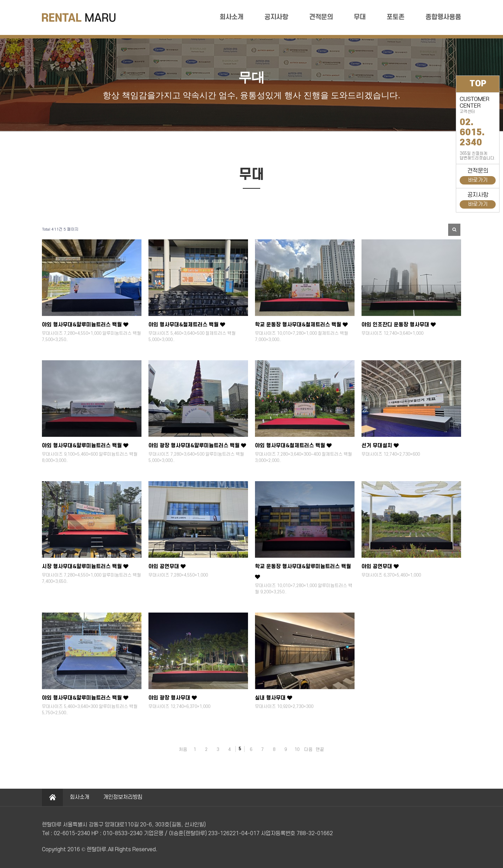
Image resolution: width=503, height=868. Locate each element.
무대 (360, 17)
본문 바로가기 (0, 0)
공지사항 (276, 17)
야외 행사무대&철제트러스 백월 (187, 325)
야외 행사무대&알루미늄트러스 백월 (85, 325)
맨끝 (320, 750)
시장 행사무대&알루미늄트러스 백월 (85, 567)
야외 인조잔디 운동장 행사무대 (399, 325)
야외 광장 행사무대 (173, 698)
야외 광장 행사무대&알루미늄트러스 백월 (197, 446)
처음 (183, 750)
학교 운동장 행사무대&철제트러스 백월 (301, 325)
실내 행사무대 (274, 698)
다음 (308, 750)
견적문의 (321, 17)
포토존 (396, 17)
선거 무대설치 (380, 446)
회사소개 (232, 17)
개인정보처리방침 (123, 797)
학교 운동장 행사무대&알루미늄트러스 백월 (303, 572)
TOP (478, 84)
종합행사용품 (443, 17)
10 (297, 750)
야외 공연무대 (167, 567)
